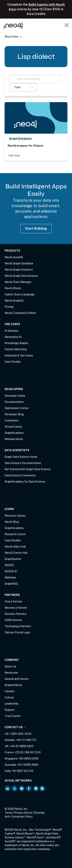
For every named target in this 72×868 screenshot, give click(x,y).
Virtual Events (13, 427)
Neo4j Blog (12, 522)
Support (10, 710)
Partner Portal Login (17, 632)
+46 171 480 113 (26, 740)
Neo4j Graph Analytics (19, 270)
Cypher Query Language (20, 294)
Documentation (14, 402)
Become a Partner (16, 608)
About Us (10, 666)
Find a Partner (13, 601)
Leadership (11, 704)
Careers (10, 691)
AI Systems (12, 331)
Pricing (9, 307)
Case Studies (13, 362)
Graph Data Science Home (21, 457)
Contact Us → (15, 727)
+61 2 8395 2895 (28, 765)
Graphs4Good (13, 685)
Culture (9, 697)
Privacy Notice (23, 813)
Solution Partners (16, 614)
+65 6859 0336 (28, 759)
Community (12, 420)
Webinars (10, 578)
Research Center (15, 534)
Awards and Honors (17, 679)
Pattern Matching (16, 349)
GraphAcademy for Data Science (25, 482)
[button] (23, 87)
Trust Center (13, 716)
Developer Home (15, 396)
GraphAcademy (14, 433)
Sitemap (39, 813)
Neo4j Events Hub (16, 553)
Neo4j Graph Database (19, 263)
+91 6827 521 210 (23, 771)
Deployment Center (17, 408)
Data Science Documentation (23, 463)
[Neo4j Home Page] (13, 25)
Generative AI (13, 337)
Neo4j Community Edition (20, 313)
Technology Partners (18, 626)
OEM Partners (13, 620)
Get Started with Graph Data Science (28, 469)
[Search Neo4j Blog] (35, 79)
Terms (8, 813)
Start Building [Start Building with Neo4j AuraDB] (36, 229)
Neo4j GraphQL (14, 301)
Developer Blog (14, 414)
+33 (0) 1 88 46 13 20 (28, 752)
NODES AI (11, 571)
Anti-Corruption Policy (19, 817)
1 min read (14, 155)
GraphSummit (13, 559)
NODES (9, 565)
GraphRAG (11, 584)
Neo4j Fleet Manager (18, 282)
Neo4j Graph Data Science (21, 276)
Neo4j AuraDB (14, 257)
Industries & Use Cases (19, 355)
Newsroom (11, 673)
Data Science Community (20, 475)
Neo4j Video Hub (15, 547)
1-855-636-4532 (20, 734)
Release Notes (14, 439)
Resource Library (15, 516)
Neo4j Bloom (13, 288)
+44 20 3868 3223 (22, 746)
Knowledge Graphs (16, 343)
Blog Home (13, 37)
